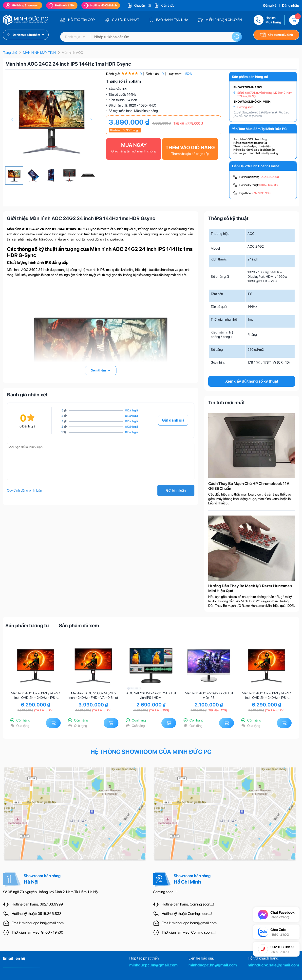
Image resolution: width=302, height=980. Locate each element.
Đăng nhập (291, 5)
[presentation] (12, 119)
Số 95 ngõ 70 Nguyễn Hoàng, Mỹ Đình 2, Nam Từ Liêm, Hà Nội (265, 94)
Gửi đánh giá (173, 420)
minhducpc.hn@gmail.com (153, 965)
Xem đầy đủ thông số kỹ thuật (252, 381)
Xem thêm (101, 370)
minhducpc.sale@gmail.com (273, 965)
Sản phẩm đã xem (79, 626)
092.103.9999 (270, 177)
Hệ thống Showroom (23, 5)
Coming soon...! (247, 107)
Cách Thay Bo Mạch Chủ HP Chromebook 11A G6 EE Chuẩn (249, 486)
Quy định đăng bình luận (24, 490)
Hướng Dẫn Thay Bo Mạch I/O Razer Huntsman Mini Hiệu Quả (250, 588)
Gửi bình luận (176, 490)
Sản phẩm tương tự (27, 626)
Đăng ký (270, 5)
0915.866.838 (268, 185)
